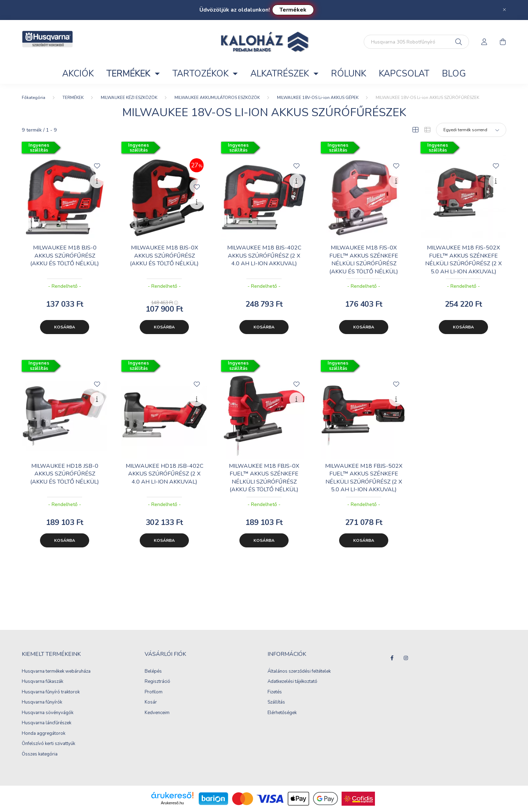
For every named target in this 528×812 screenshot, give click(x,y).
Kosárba (65, 327)
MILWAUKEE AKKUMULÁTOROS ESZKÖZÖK (217, 98)
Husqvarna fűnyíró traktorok (51, 692)
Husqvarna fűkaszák (42, 682)
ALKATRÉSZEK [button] (281, 74)
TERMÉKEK (73, 98)
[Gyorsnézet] (97, 181)
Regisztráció (157, 682)
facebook (392, 658)
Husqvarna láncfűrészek (47, 723)
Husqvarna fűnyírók (42, 703)
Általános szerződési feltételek (299, 672)
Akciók (78, 74)
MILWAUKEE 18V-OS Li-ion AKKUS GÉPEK (318, 98)
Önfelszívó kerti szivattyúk (48, 744)
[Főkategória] (34, 98)
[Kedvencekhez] (97, 165)
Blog (454, 74)
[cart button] (503, 42)
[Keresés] (459, 42)
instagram (406, 658)
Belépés (153, 672)
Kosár (151, 703)
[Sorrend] (471, 130)
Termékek (293, 10)
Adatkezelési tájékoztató (292, 682)
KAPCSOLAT (404, 74)
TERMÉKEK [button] (129, 74)
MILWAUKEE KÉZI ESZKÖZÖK (129, 98)
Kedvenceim (157, 713)
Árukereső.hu (172, 803)
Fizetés (275, 692)
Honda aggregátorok (44, 734)
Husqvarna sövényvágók (48, 713)
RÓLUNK (349, 74)
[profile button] (484, 42)
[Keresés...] (416, 42)
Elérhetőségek (282, 713)
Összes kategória (40, 754)
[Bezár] (504, 10)
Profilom (154, 692)
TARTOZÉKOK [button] (202, 74)
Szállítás (276, 703)
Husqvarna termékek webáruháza (56, 672)
